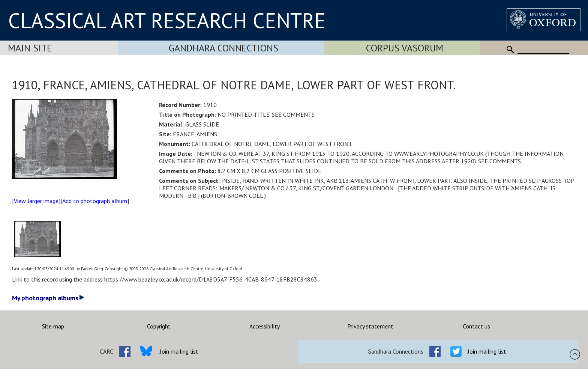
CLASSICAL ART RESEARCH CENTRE (167, 20)
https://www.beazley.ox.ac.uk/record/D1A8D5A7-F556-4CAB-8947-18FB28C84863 (211, 279)
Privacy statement (370, 326)
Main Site (30, 48)
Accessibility (265, 326)
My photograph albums (48, 298)
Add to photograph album (95, 201)
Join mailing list (179, 351)
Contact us (476, 326)
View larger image (36, 201)
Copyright (159, 326)
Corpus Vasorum (405, 48)
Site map (53, 326)
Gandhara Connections (223, 48)
